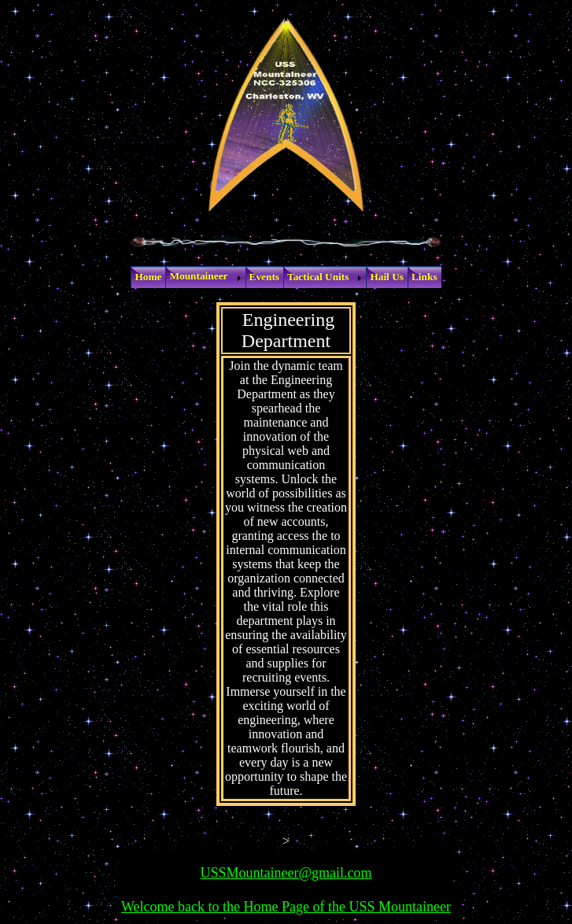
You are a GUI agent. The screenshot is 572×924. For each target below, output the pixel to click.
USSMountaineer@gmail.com (286, 873)
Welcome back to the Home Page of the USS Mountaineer (286, 907)
